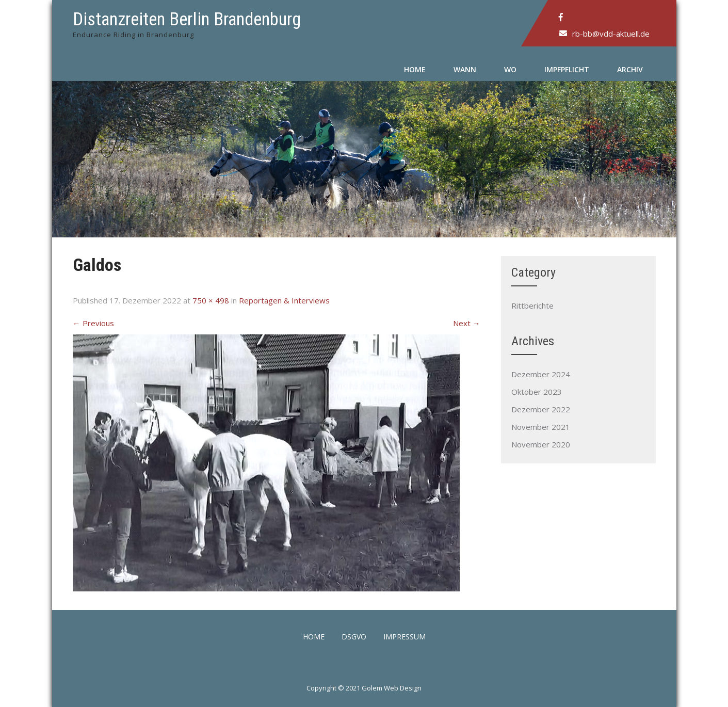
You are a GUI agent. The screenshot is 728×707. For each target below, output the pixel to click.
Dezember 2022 (541, 409)
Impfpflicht (567, 69)
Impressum (405, 637)
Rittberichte (532, 306)
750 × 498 (211, 300)
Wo (510, 69)
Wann (465, 69)
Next (467, 323)
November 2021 (541, 427)
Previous (93, 323)
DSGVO (354, 637)
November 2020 (541, 444)
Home (415, 69)
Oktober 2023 (537, 392)
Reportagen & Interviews (284, 300)
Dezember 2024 (541, 374)
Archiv (630, 69)
